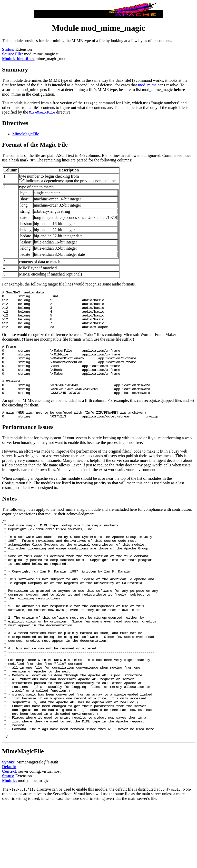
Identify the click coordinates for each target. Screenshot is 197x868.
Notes (9, 518)
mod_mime (147, 85)
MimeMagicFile (26, 134)
